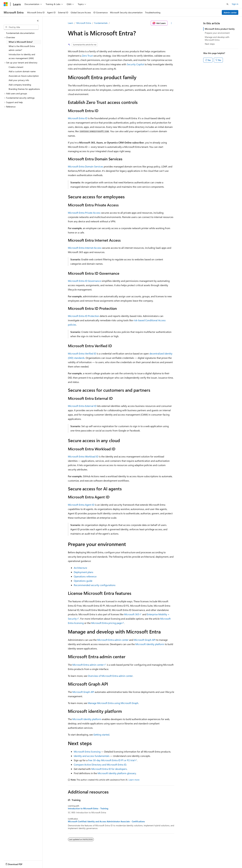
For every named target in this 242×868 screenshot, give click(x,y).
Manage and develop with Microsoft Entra (217, 38)
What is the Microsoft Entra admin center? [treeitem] (22, 48)
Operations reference (85, 576)
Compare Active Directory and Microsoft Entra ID (100, 765)
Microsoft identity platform (150, 644)
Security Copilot (135, 64)
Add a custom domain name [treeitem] (22, 71)
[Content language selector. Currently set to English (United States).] (18, 864)
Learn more (134, 780)
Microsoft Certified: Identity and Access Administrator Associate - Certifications (106, 821)
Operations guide (83, 581)
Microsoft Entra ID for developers (109, 769)
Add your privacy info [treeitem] (19, 80)
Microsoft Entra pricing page (106, 623)
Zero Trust (87, 56)
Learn (71, 23)
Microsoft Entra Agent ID (81, 505)
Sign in (235, 4)
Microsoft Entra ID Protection (83, 316)
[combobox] (21, 27)
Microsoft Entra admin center (113, 640)
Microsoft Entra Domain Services (86, 166)
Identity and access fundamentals (92, 756)
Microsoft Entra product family (220, 29)
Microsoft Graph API (145, 640)
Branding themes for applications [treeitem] (24, 89)
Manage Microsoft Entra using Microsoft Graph (113, 703)
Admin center (230, 12)
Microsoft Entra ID (78, 118)
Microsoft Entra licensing (87, 752)
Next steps (210, 44)
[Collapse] (38, 21)
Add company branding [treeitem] (20, 85)
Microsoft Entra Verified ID (82, 353)
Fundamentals (101, 23)
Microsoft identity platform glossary (117, 773)
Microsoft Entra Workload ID (83, 456)
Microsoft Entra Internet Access (85, 248)
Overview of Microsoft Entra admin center (110, 676)
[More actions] (171, 23)
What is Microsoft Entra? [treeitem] (21, 42)
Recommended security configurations (95, 585)
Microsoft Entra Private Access (84, 213)
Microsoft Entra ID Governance (84, 281)
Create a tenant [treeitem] (16, 67)
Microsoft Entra (84, 23)
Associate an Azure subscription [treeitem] (24, 76)
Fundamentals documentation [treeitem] (20, 33)
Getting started (101, 735)
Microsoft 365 (132, 614)
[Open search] (227, 4)
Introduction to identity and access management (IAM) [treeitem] (22, 56)
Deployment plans (83, 572)
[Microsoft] (6, 4)
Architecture (80, 568)
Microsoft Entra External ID (82, 406)
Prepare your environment (217, 33)
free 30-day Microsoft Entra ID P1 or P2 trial (111, 760)
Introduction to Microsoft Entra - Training (88, 808)
